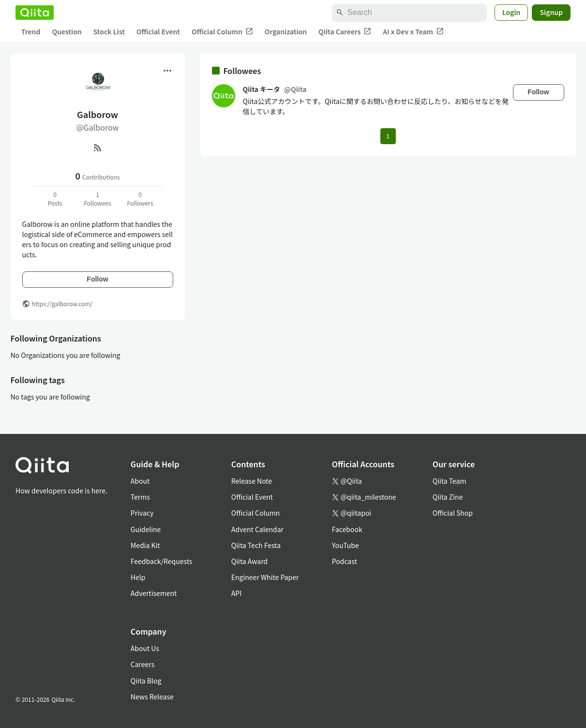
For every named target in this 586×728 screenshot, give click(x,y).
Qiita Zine (448, 497)
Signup (551, 12)
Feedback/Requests (162, 561)
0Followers (140, 199)
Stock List (109, 31)
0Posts (55, 199)
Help (138, 577)
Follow (97, 279)
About (140, 481)
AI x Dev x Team (413, 32)
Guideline (146, 529)
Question (67, 31)
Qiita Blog (146, 681)
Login (511, 12)
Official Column (222, 32)
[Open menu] (167, 71)
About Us (145, 648)
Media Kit (145, 545)
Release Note (252, 481)
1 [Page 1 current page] (388, 136)
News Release (152, 697)
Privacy (142, 513)
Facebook (347, 529)
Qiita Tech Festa (256, 545)
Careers (143, 664)
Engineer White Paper (265, 577)
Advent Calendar (257, 529)
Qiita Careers (345, 32)
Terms (140, 497)
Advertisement (154, 593)
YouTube (346, 545)
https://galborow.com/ (62, 304)
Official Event (158, 31)
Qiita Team (450, 481)
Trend (31, 31)
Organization (286, 31)
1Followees (97, 199)
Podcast (345, 561)
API (236, 593)
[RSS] (98, 148)
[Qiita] (35, 13)
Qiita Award (249, 561)
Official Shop (453, 513)
